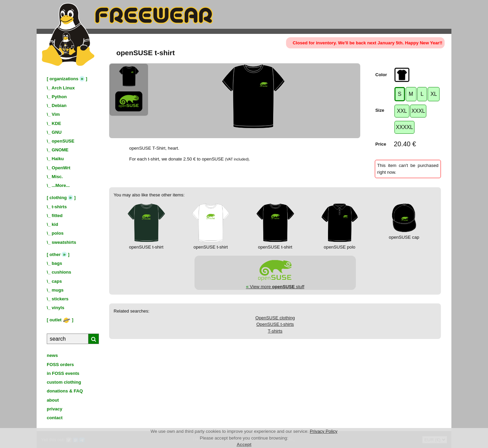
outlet (60, 320)
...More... (61, 185)
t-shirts (59, 207)
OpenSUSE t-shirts (275, 324)
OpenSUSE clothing (275, 318)
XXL (402, 111)
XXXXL (404, 127)
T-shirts (275, 331)
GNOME (60, 150)
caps (57, 281)
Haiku (58, 159)
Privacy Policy (324, 431)
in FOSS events (63, 373)
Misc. (57, 177)
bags (57, 263)
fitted (57, 216)
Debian (59, 105)
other (55, 254)
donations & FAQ (65, 391)
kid (55, 224)
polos (58, 233)
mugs (58, 290)
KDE (57, 123)
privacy (55, 409)
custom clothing (64, 382)
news (52, 355)
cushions (62, 272)
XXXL (418, 111)
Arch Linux (63, 88)
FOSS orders (60, 365)
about (53, 400)
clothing (58, 198)
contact (55, 418)
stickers (60, 299)
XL (434, 94)
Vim (56, 114)
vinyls (58, 308)
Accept (244, 444)
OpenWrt (61, 168)
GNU (57, 132)
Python (59, 97)
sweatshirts (64, 242)
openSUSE (63, 141)
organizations (64, 79)
